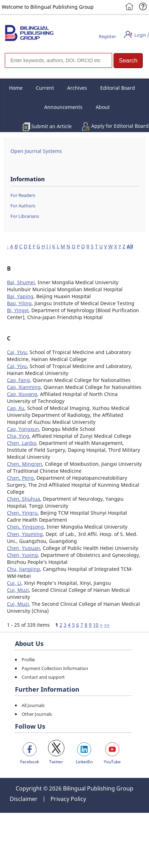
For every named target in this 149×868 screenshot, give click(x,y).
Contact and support (43, 677)
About (103, 107)
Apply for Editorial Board (120, 126)
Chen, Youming (25, 534)
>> (107, 625)
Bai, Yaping (20, 296)
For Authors (23, 206)
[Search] (58, 60)
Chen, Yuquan (23, 548)
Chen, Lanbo (22, 443)
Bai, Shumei (21, 282)
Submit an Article (52, 126)
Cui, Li (14, 583)
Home (16, 88)
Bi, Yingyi (18, 310)
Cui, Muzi (18, 590)
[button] (128, 61)
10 (96, 625)
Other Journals (37, 714)
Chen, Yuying (22, 555)
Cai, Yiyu (17, 352)
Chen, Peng (20, 478)
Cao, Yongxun (23, 429)
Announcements (63, 107)
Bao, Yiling (19, 303)
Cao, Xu (16, 408)
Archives (77, 88)
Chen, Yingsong (25, 527)
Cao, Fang (18, 380)
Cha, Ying (18, 436)
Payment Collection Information (55, 668)
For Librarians (25, 216)
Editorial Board (118, 88)
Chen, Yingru (22, 513)
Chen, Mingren (25, 464)
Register (107, 36)
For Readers (23, 195)
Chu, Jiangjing (23, 569)
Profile (28, 660)
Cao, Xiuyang (22, 394)
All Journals (33, 705)
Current (45, 88)
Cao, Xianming (24, 387)
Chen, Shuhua (23, 499)
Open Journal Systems (36, 151)
